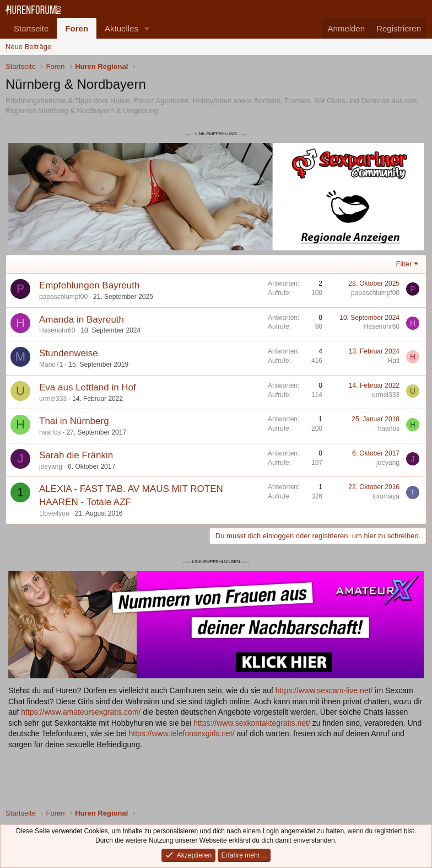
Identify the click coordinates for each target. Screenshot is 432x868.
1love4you (54, 513)
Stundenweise (69, 353)
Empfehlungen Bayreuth (89, 285)
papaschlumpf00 (63, 297)
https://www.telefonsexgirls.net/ (181, 733)
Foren (77, 28)
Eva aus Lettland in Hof (88, 387)
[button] (147, 28)
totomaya (386, 496)
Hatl (394, 361)
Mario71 (51, 365)
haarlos (50, 432)
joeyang (51, 467)
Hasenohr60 (57, 330)
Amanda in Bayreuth (82, 320)
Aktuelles (121, 28)
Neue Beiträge (28, 47)
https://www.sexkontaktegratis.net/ (252, 723)
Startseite (31, 28)
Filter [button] (404, 264)
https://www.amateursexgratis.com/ (81, 712)
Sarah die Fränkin (76, 455)
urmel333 (53, 399)
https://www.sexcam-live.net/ (324, 690)
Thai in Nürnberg (74, 421)
